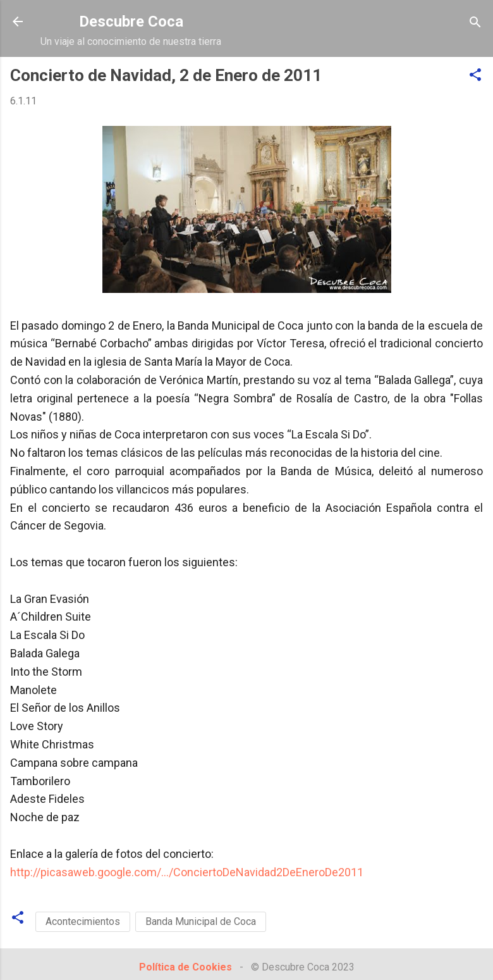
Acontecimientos (83, 921)
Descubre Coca (131, 22)
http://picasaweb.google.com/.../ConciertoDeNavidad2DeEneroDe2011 (187, 872)
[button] (475, 76)
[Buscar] (475, 23)
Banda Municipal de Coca (201, 921)
